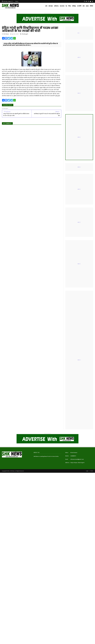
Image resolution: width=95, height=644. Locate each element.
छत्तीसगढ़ (56, 6)
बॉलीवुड (74, 6)
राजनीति (79, 6)
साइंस (87, 6)
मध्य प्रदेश (62, 6)
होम (46, 6)
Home (17, 1)
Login (87, 471)
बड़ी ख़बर (51, 6)
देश (66, 6)
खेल (84, 6)
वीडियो (91, 6)
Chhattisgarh (25, 34)
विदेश (70, 6)
